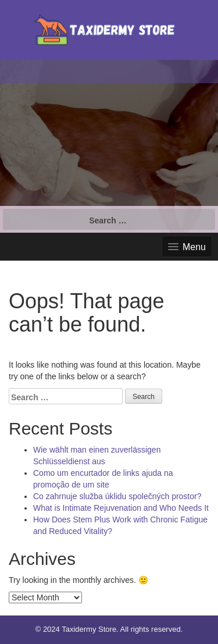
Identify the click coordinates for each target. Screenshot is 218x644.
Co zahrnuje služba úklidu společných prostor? (117, 496)
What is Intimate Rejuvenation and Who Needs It (121, 508)
